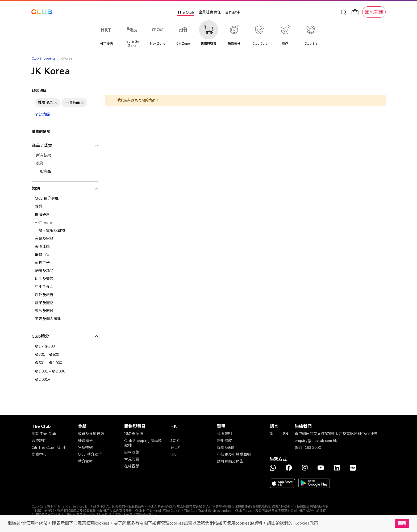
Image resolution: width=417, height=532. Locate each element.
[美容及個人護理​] (65, 319)
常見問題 (132, 459)
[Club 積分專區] (65, 199)
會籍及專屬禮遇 (91, 434)
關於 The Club (44, 434)
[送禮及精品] (65, 271)
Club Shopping (43, 58)
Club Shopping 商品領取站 (143, 443)
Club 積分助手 (90, 454)
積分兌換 (86, 461)
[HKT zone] (65, 223)
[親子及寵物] (65, 303)
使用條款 (225, 441)
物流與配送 (134, 434)
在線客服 (132, 466)
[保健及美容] (65, 279)
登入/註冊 (374, 12)
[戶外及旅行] (65, 295)
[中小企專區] (65, 287)
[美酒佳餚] (65, 247)
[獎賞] (65, 207)
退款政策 (132, 452)
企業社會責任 (210, 12)
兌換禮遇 (86, 448)
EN (286, 434)
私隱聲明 (225, 434)
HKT (174, 454)
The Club (186, 12)
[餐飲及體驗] (65, 311)
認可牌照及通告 (230, 461)
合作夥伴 (232, 12)
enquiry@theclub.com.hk (316, 441)
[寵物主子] (65, 263)
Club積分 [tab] (41, 336)
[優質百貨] (65, 255)
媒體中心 (39, 454)
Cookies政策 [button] (306, 523)
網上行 (176, 448)
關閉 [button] (402, 523)
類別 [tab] (36, 189)
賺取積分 (86, 441)
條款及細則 (226, 448)
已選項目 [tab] (39, 91)
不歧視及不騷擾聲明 (234, 454)
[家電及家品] (65, 239)
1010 (175, 441)
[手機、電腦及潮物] (65, 231)
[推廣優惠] (65, 215)
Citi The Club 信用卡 (49, 448)
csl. (173, 434)
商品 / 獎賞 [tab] (42, 146)
